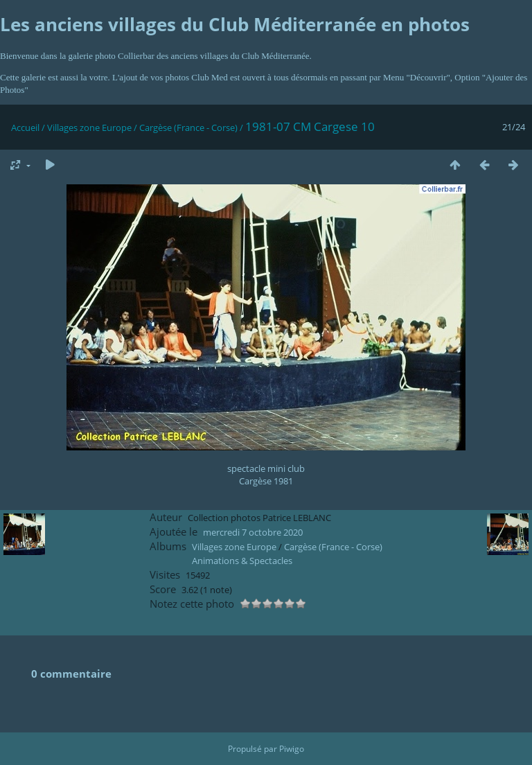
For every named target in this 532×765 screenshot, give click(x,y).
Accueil (25, 127)
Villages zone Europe (89, 127)
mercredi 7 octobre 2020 (253, 532)
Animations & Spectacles (242, 561)
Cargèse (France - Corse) (188, 127)
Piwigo (292, 749)
